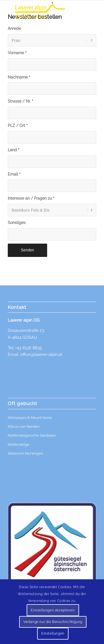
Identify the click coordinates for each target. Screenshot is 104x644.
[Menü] (93, 11)
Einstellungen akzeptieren (53, 610)
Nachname (19, 77)
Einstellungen (53, 633)
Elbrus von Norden (24, 427)
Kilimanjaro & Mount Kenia (30, 418)
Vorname (17, 53)
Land (14, 150)
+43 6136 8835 (29, 348)
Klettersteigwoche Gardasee (32, 435)
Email (14, 174)
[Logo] (43, 11)
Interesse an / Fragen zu (31, 198)
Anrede (14, 28)
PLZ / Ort (18, 126)
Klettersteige (19, 444)
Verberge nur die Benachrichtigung (53, 622)
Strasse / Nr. (21, 101)
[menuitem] (93, 11)
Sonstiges (17, 223)
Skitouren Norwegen (26, 453)
